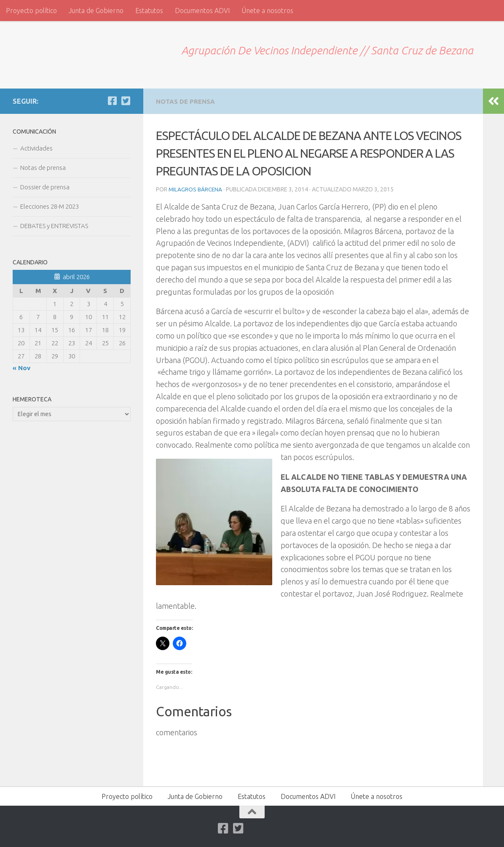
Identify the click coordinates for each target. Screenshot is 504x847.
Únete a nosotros (267, 11)
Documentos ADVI (202, 11)
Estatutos (149, 11)
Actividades (36, 148)
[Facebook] (112, 101)
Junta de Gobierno (96, 11)
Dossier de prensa (45, 187)
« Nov (21, 368)
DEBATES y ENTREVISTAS (54, 226)
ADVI (34, 50)
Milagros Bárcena (196, 189)
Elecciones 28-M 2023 (50, 206)
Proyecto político (31, 11)
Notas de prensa (188, 101)
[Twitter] (126, 101)
